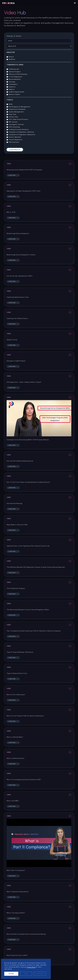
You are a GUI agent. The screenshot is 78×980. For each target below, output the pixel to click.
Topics (10, 100)
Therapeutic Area (15, 65)
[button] (75, 3)
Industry (11, 52)
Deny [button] (26, 974)
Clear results (15, 150)
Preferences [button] (40, 974)
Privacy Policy (31, 967)
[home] (9, 3)
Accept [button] (11, 974)
